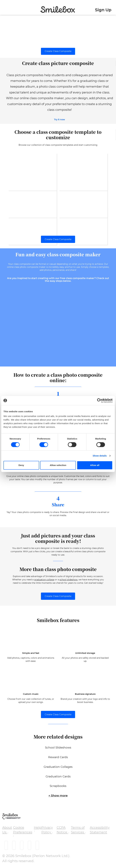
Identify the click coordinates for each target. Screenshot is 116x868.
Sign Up (103, 10)
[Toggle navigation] (3, 8)
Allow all (95, 465)
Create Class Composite (58, 51)
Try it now (60, 120)
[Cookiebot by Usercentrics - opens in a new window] (99, 401)
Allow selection (58, 465)
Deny (21, 465)
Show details (100, 456)
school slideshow (68, 580)
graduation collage (44, 580)
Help (38, 828)
